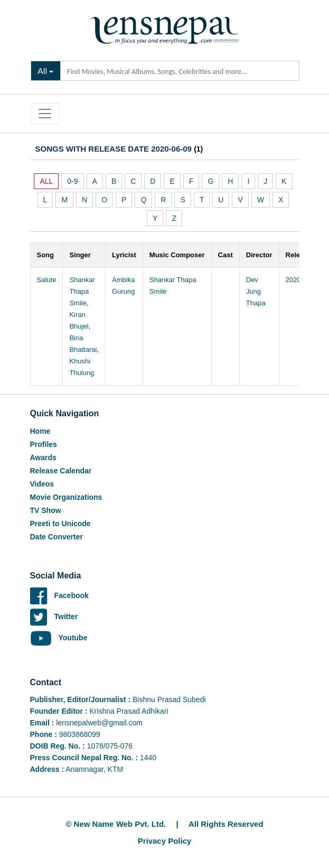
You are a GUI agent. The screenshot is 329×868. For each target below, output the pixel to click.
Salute (47, 280)
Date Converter (57, 537)
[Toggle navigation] (45, 114)
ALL (46, 181)
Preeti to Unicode (60, 524)
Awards (43, 458)
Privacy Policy (165, 841)
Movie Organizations (66, 497)
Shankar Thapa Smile (82, 291)
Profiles (44, 444)
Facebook (59, 595)
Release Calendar (61, 471)
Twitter (54, 617)
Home (40, 431)
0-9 (72, 181)
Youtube (59, 638)
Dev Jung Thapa (256, 291)
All (42, 71)
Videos (42, 484)
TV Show (46, 510)
